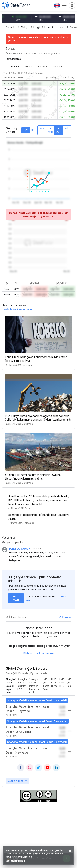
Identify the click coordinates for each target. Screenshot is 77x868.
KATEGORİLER (17, 781)
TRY (25, 130)
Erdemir (49, 27)
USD (33, 130)
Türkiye (25, 27)
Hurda (62, 27)
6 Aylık (59, 130)
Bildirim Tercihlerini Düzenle (38, 653)
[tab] (11, 686)
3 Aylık (50, 130)
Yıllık (67, 129)
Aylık (42, 129)
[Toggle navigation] (72, 5)
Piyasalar (11, 27)
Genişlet (65, 617)
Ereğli (37, 27)
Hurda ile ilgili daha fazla (17, 309)
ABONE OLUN (16, 598)
